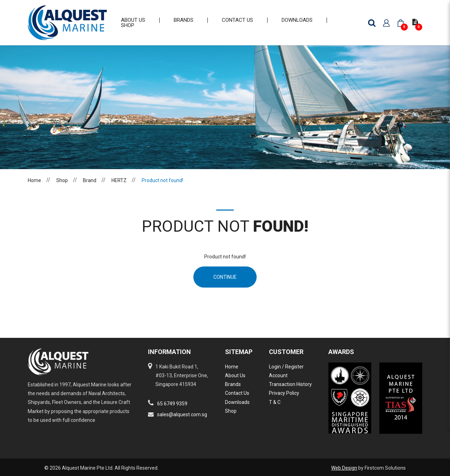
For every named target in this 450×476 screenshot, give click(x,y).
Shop (62, 186)
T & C (275, 402)
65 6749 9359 (172, 404)
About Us (235, 375)
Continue (225, 282)
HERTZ (119, 186)
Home (34, 186)
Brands (233, 384)
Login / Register (286, 367)
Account (278, 375)
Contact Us (237, 393)
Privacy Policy (284, 393)
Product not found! (162, 186)
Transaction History (290, 384)
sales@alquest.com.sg (182, 414)
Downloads (237, 402)
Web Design (344, 468)
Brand (90, 186)
